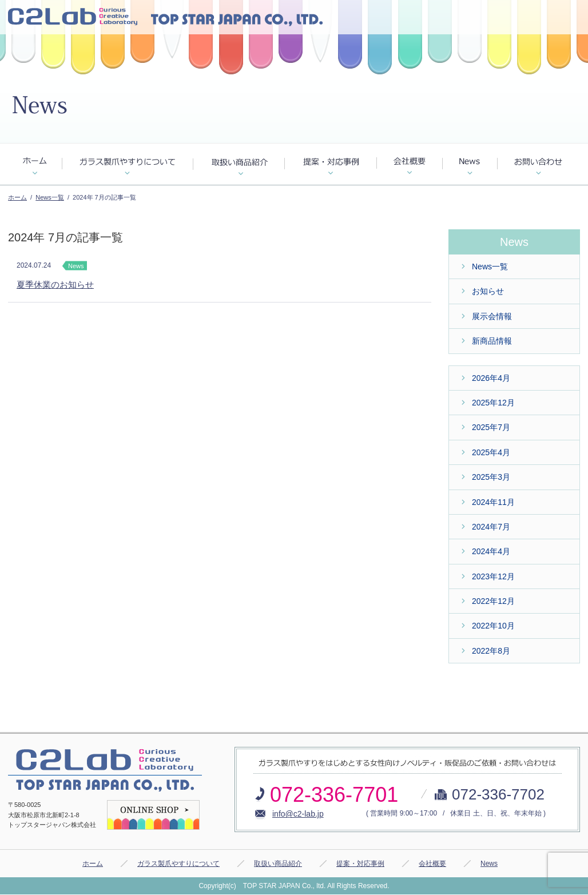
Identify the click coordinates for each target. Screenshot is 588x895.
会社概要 (432, 864)
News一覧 (50, 197)
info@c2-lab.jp (298, 814)
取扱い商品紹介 (278, 864)
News (489, 864)
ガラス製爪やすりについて (178, 864)
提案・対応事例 (360, 864)
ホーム (17, 197)
